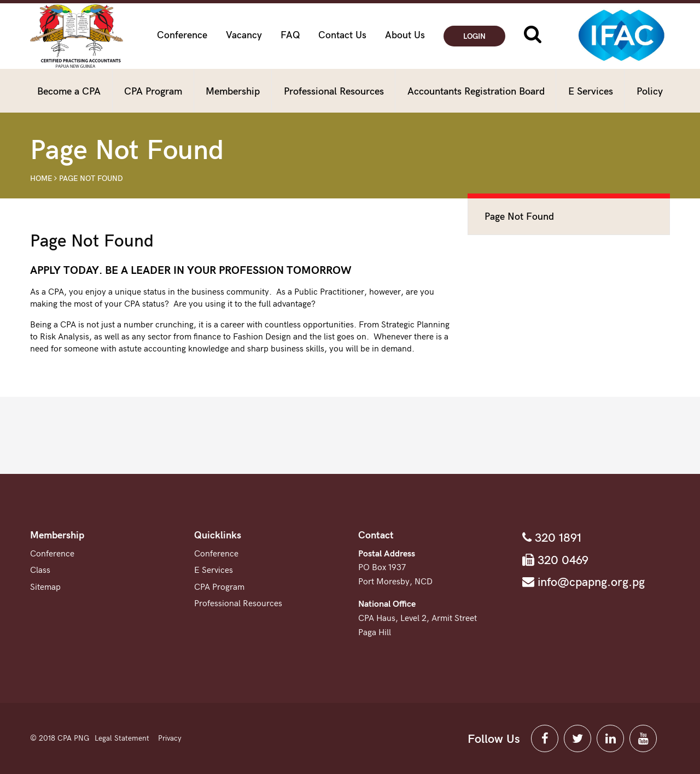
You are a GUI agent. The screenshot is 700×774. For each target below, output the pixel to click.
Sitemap (45, 587)
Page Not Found (91, 178)
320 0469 (561, 561)
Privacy (170, 738)
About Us (405, 35)
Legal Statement (122, 738)
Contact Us (342, 35)
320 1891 (556, 538)
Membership (233, 92)
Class (40, 570)
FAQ (290, 35)
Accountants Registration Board (476, 92)
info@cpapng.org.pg (590, 582)
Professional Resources (334, 92)
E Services (591, 92)
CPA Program (153, 92)
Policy (650, 92)
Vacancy (244, 35)
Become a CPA (69, 92)
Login (474, 36)
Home (41, 178)
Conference (182, 35)
